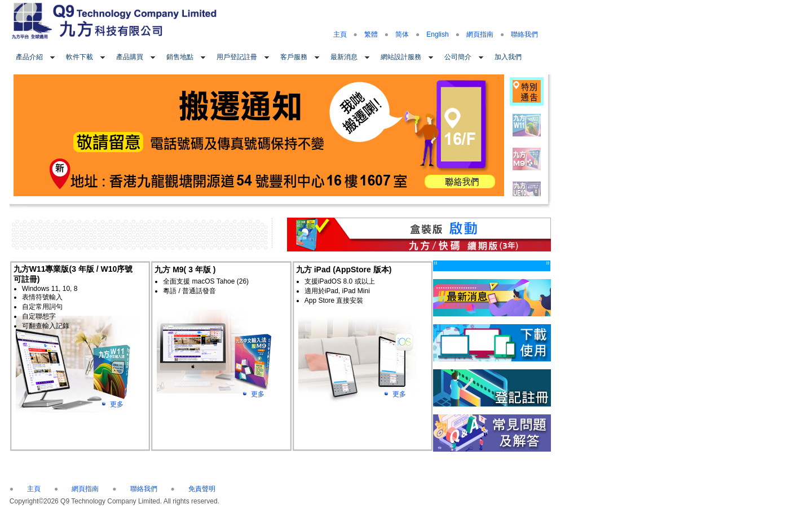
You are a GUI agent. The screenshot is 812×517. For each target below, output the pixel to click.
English (437, 34)
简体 (402, 34)
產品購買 (130, 57)
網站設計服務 (401, 57)
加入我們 (508, 57)
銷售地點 (180, 57)
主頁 (340, 34)
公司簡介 (458, 57)
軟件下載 (80, 57)
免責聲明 (202, 489)
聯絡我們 (524, 34)
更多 (117, 404)
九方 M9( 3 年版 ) (185, 269)
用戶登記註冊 (237, 57)
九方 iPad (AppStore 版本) (344, 269)
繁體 (371, 34)
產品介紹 (29, 57)
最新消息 (344, 57)
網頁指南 (480, 34)
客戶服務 (294, 57)
